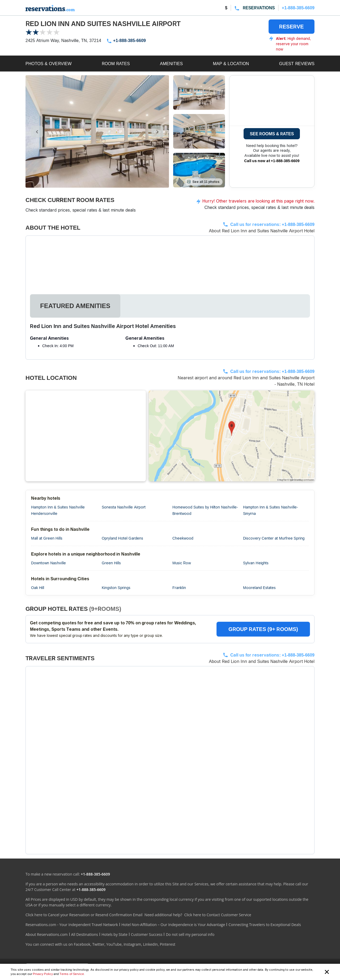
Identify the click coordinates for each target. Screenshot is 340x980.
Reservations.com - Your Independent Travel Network (72, 925)
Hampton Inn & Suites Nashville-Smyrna (271, 510)
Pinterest (167, 944)
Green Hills (111, 563)
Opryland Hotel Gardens (122, 538)
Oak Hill (38, 588)
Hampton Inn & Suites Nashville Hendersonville (58, 510)
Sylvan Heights (256, 563)
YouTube (114, 944)
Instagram (132, 944)
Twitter (98, 944)
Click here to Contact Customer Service (218, 915)
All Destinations (85, 934)
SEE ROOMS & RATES (272, 134)
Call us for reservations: (272, 224)
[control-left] (37, 132)
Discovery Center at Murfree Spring (274, 538)
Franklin (179, 588)
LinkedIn (150, 944)
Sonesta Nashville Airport (124, 507)
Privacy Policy (43, 974)
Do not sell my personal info (190, 934)
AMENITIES (171, 64)
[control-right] (157, 132)
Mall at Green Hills (47, 538)
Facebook (82, 944)
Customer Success (147, 934)
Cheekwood (183, 538)
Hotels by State (114, 934)
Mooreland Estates (259, 588)
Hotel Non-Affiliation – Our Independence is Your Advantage (173, 925)
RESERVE (292, 27)
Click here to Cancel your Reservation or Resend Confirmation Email (84, 915)
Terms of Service (72, 974)
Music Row (182, 563)
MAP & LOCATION (231, 64)
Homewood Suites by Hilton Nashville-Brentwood (205, 510)
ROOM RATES (116, 64)
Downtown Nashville (48, 563)
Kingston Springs (116, 588)
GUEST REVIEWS (297, 64)
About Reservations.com (47, 934)
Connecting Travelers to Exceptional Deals (265, 925)
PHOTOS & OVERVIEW (49, 64)
